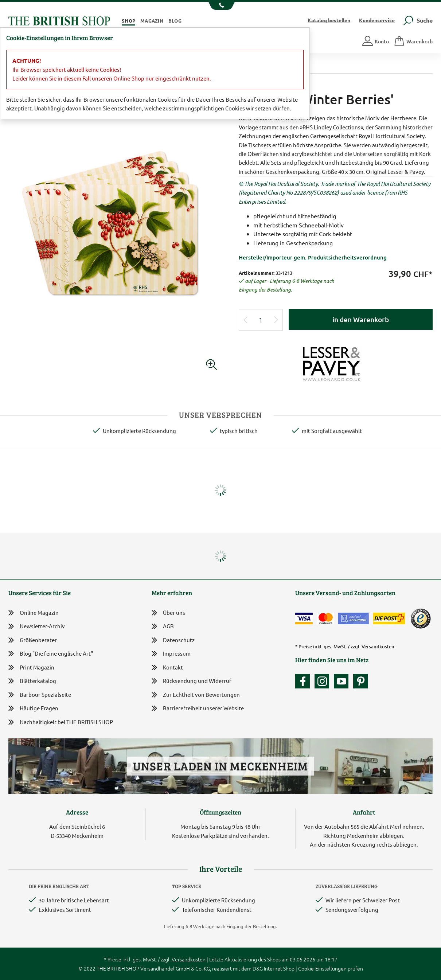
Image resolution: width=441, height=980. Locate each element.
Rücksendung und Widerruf (192, 681)
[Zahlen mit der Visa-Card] (304, 618)
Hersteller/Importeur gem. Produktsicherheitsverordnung (313, 257)
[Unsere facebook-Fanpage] (304, 681)
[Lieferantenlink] (336, 363)
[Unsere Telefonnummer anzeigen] (221, 6)
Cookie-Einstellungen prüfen (331, 968)
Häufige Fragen (33, 708)
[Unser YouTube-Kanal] (343, 681)
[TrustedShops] (421, 618)
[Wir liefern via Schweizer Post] (389, 618)
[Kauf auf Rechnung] (354, 618)
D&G (258, 968)
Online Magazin (34, 613)
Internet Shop (279, 968)
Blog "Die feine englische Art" (51, 654)
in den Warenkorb (361, 319)
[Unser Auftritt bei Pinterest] (360, 681)
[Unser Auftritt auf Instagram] (324, 681)
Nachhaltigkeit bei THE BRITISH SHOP (61, 722)
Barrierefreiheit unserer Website (198, 709)
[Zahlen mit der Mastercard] (325, 618)
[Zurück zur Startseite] (59, 20)
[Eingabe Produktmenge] (261, 320)
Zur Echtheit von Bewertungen (196, 695)
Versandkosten (378, 647)
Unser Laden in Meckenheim (220, 766)
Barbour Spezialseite (40, 695)
